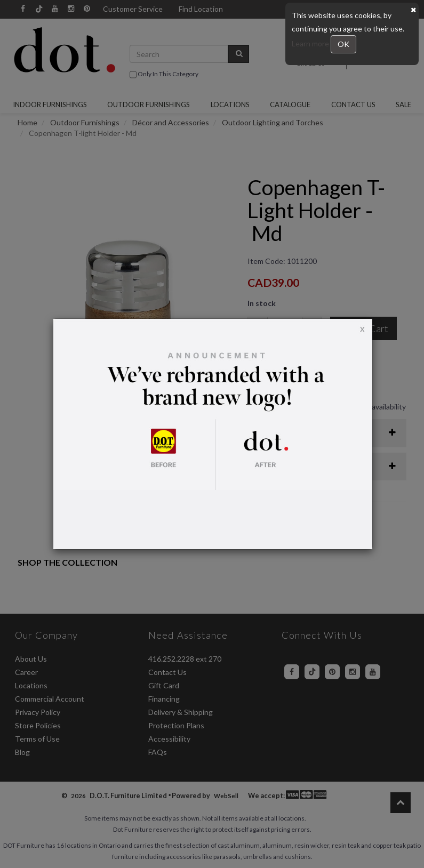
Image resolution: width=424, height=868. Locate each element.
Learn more (311, 43)
